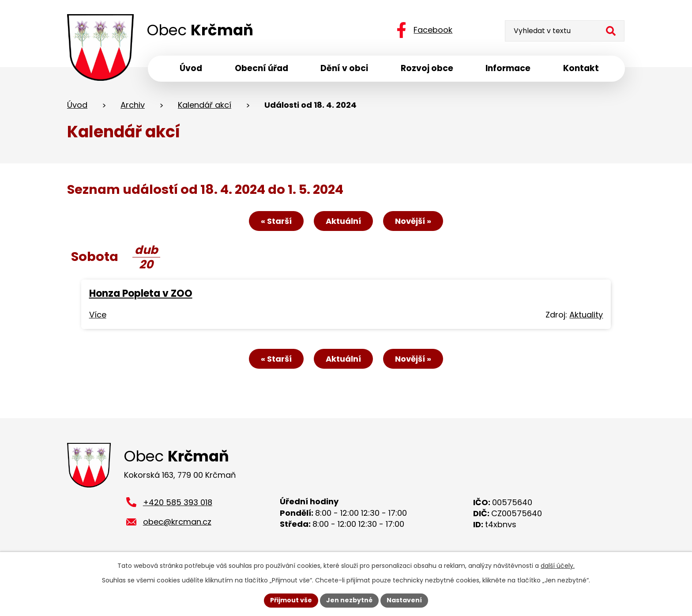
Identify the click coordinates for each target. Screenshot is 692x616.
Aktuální (343, 221)
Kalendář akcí (205, 105)
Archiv (133, 105)
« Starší (276, 221)
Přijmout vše (291, 600)
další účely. (558, 566)
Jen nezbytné (349, 600)
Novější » (413, 221)
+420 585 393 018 (178, 504)
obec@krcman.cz (177, 523)
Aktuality (586, 315)
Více (98, 315)
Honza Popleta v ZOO (141, 294)
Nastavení (404, 600)
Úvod (77, 105)
